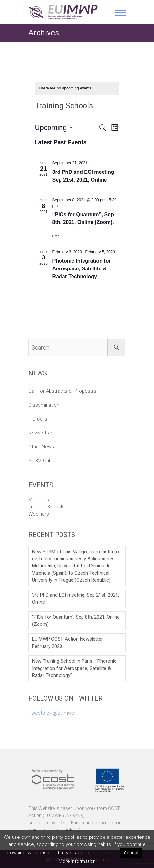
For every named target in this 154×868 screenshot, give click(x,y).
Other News (41, 447)
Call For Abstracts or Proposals (62, 391)
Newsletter (40, 433)
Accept (131, 853)
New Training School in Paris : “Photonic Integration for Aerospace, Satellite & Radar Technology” (74, 668)
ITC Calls (38, 419)
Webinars (39, 514)
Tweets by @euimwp (51, 713)
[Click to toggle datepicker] (54, 128)
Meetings (39, 500)
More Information (77, 861)
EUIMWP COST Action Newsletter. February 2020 (68, 643)
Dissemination (44, 405)
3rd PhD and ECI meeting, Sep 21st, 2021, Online (76, 599)
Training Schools (47, 507)
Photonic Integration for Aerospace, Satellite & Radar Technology (82, 269)
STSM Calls (41, 461)
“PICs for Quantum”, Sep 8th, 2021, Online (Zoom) (76, 621)
